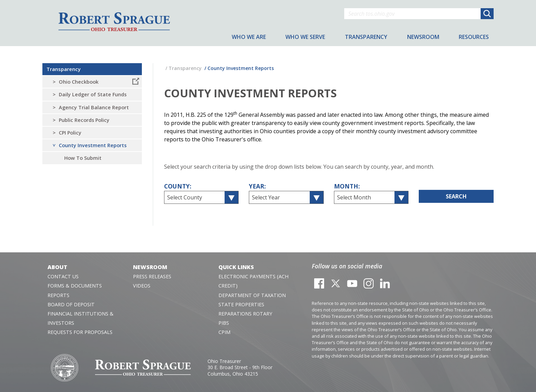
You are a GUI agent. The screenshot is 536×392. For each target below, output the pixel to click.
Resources (474, 37)
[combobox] (202, 197)
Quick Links (236, 267)
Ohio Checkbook (79, 82)
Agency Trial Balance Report (94, 107)
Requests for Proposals (80, 332)
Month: (347, 186)
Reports (58, 295)
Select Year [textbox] (266, 197)
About (57, 267)
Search (456, 196)
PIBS (224, 323)
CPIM (224, 332)
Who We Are (249, 37)
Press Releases (152, 276)
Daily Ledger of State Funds (93, 94)
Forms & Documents (75, 286)
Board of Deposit (71, 304)
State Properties (241, 304)
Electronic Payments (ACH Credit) (253, 281)
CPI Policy (70, 133)
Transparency (64, 69)
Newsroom (150, 267)
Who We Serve (305, 37)
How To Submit (83, 158)
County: (178, 186)
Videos (142, 286)
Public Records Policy (84, 120)
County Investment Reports (93, 145)
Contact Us (63, 276)
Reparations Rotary (245, 314)
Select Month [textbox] (354, 197)
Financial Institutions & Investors (81, 318)
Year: (257, 186)
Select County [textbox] (185, 197)
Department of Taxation (252, 295)
